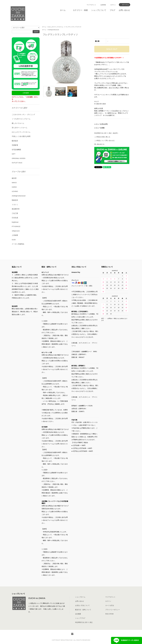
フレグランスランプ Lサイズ (73, 27)
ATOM (111, 614)
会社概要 (78, 614)
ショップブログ (80, 618)
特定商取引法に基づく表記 (84, 622)
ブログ (112, 10)
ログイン (113, 5)
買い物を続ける (99, 144)
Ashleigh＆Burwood (54, 30)
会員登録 (103, 5)
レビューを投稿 (99, 128)
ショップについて (99, 10)
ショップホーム (80, 597)
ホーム (63, 10)
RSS (107, 614)
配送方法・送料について (83, 610)
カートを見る (110, 605)
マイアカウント (91, 5)
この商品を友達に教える (102, 137)
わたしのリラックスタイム (56, 27)
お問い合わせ (124, 10)
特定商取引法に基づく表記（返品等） (107, 133)
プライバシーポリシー (113, 610)
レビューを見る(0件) (101, 124)
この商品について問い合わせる (104, 141)
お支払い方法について (82, 605)
